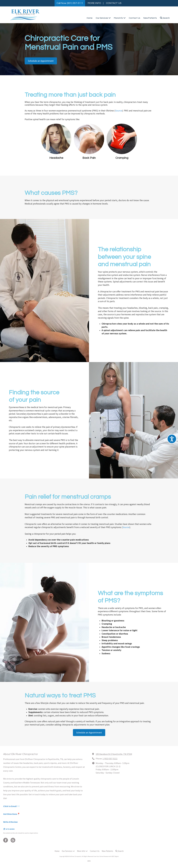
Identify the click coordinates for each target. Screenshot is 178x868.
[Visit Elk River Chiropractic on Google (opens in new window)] (13, 840)
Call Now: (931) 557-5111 (70, 3)
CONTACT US (114, 3)
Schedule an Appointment (41, 61)
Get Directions (10, 814)
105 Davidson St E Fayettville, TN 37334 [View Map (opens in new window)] (114, 754)
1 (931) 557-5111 (110, 759)
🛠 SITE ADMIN (9, 829)
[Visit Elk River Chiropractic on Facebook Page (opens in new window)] (6, 840)
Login (89, 861)
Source (119, 111)
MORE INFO (94, 3)
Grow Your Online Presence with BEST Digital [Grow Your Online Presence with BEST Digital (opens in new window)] (106, 856)
